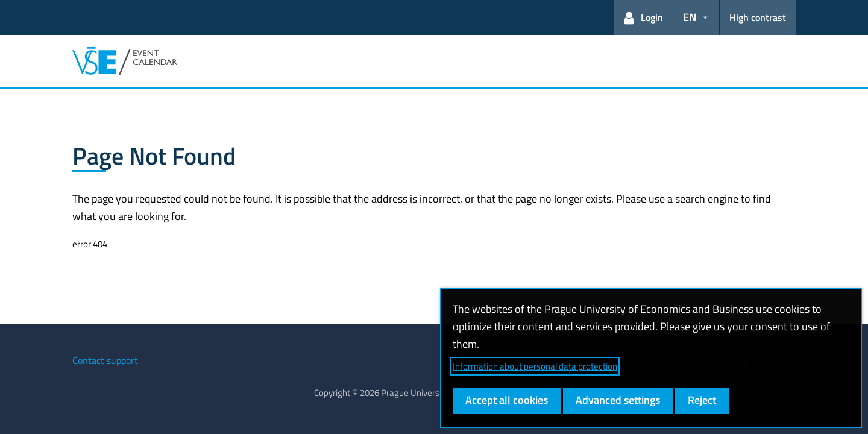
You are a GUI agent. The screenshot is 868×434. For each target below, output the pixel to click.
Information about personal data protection (535, 366)
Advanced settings (618, 400)
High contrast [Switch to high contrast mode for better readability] (758, 17)
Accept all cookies (507, 400)
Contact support (105, 360)
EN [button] (690, 17)
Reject (702, 400)
